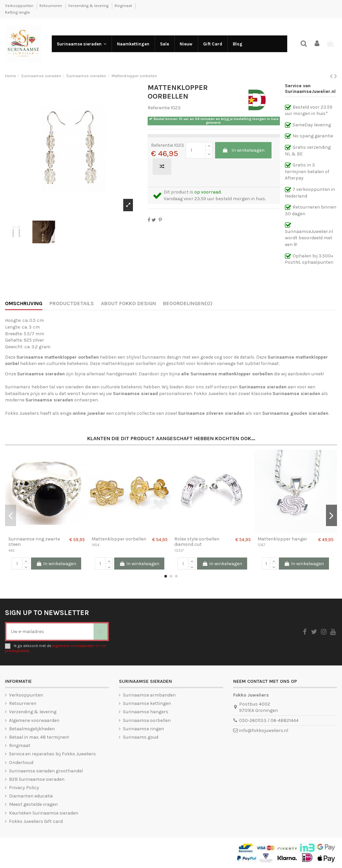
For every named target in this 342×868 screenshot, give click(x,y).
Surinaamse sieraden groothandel (46, 771)
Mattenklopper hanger (282, 539)
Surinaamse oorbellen (147, 720)
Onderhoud (21, 763)
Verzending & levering (89, 6)
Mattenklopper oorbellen (119, 539)
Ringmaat (124, 6)
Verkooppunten (20, 6)
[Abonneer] (101, 632)
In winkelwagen (243, 150)
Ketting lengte (18, 12)
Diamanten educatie (31, 796)
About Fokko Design (128, 303)
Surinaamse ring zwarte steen (34, 542)
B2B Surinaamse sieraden (37, 779)
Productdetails (72, 303)
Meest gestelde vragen (33, 804)
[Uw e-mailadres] (50, 632)
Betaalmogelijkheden (32, 729)
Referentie (159, 108)
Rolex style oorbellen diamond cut (197, 542)
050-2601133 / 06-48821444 (269, 720)
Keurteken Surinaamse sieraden (44, 813)
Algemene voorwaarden (34, 720)
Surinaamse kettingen (147, 703)
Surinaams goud (141, 737)
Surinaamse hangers (146, 712)
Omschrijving (24, 303)
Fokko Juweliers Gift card (36, 821)
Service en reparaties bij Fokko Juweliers (52, 754)
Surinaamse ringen (143, 729)
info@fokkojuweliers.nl (264, 730)
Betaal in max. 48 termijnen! (39, 737)
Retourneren (51, 6)
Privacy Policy (24, 788)
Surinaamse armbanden (149, 695)
